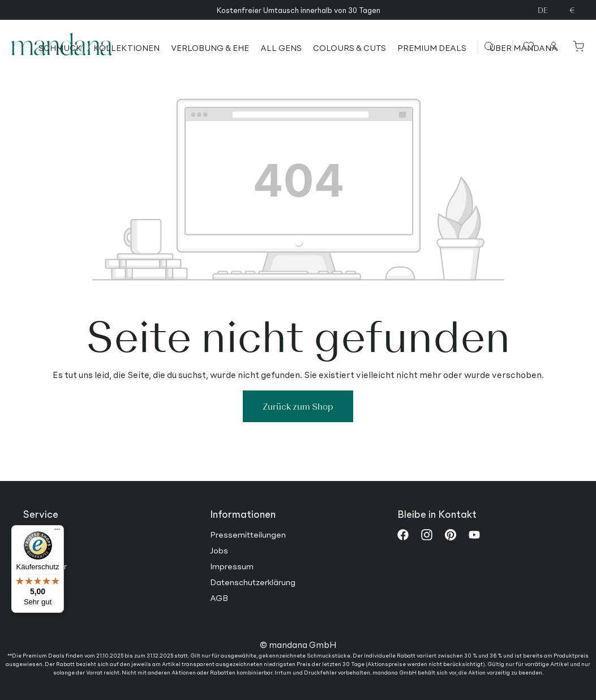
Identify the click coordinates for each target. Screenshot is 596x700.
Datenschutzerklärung (253, 582)
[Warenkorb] (576, 46)
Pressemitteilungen (248, 534)
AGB (219, 598)
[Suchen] (498, 46)
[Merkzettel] (527, 46)
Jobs (219, 550)
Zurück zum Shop (298, 406)
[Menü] (57, 532)
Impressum (232, 566)
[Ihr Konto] (554, 46)
